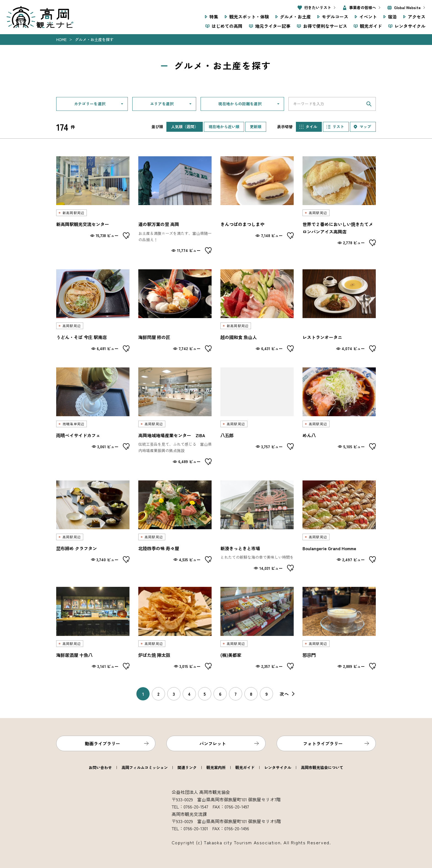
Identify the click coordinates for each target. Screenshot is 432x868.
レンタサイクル (410, 26)
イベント (368, 17)
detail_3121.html (175, 205)
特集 (214, 17)
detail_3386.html (257, 526)
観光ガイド (371, 26)
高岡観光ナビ (40, 17)
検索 (369, 104)
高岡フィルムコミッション (145, 767)
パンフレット (213, 743)
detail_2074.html (93, 628)
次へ (284, 694)
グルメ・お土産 (295, 17)
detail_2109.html (93, 205)
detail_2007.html (93, 416)
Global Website (407, 7)
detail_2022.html (93, 526)
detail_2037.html (257, 311)
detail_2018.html (339, 526)
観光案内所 (216, 767)
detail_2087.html (257, 416)
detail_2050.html (93, 311)
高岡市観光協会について (322, 767)
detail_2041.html (175, 311)
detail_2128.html (257, 628)
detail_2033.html (339, 205)
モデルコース (335, 17)
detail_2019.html (339, 628)
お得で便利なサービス (325, 26)
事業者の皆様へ (363, 7)
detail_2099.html (339, 416)
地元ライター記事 (273, 26)
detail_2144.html (257, 205)
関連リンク (187, 767)
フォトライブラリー (323, 743)
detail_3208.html (175, 416)
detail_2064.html (175, 628)
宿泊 (392, 17)
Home (61, 39)
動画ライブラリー (102, 743)
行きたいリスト (318, 7)
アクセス (417, 17)
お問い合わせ (100, 767)
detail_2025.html (339, 311)
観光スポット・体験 (249, 17)
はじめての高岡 (227, 26)
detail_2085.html (175, 526)
